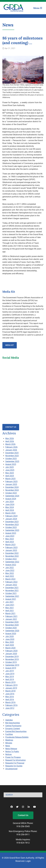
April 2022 (10, 576)
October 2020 (11, 628)
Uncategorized (11, 769)
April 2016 (10, 700)
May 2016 (10, 697)
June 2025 (10, 470)
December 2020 (12, 622)
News (8, 746)
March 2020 (10, 648)
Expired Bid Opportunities (16, 731)
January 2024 (11, 519)
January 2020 (11, 654)
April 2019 (10, 679)
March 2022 (10, 579)
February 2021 (11, 616)
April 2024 (10, 510)
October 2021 (11, 593)
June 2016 (10, 694)
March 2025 (10, 479)
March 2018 (10, 691)
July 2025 (10, 467)
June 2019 (10, 674)
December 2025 (12, 453)
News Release (11, 749)
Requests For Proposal (15, 763)
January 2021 (11, 619)
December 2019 (12, 656)
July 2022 (10, 568)
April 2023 (10, 542)
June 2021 (10, 605)
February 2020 (11, 651)
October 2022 (11, 559)
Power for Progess (13, 757)
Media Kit (10, 345)
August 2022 (11, 565)
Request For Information (16, 760)
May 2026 (10, 438)
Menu (38, 8)
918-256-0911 (23, 834)
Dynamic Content (13, 729)
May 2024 (10, 507)
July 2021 (10, 602)
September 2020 (12, 631)
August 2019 (11, 668)
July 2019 (10, 671)
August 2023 (11, 533)
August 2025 (11, 464)
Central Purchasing (13, 726)
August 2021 (11, 599)
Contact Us (11, 427)
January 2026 (11, 450)
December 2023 (12, 522)
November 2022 (12, 556)
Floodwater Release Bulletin (17, 737)
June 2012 (10, 708)
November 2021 (12, 591)
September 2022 (12, 562)
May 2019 (10, 677)
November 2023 (12, 525)
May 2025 (10, 473)
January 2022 (11, 585)
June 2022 (10, 570)
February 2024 (11, 516)
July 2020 (10, 636)
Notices (8, 754)
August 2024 (11, 499)
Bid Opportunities (13, 723)
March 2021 (10, 613)
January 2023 (11, 550)
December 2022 (12, 553)
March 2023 (10, 545)
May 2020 (10, 642)
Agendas (9, 720)
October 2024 (11, 493)
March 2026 (10, 444)
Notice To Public (12, 752)
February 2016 (11, 705)
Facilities (9, 734)
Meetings (9, 740)
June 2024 (10, 504)
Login (28, 861)
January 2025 (11, 484)
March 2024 (10, 513)
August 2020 (11, 634)
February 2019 (11, 685)
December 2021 (12, 588)
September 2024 (12, 496)
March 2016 (10, 702)
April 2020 (10, 645)
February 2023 (11, 547)
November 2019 (12, 659)
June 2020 (10, 639)
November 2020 (12, 625)
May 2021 (10, 608)
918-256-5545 (23, 826)
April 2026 (10, 441)
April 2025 (10, 476)
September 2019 (12, 665)
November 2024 (12, 490)
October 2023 (11, 527)
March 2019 (10, 682)
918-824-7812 (23, 843)
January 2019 (11, 688)
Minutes (9, 743)
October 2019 (11, 662)
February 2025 (11, 482)
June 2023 (10, 536)
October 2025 (11, 459)
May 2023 (10, 539)
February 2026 (11, 447)
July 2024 (10, 502)
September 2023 (12, 530)
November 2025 (12, 456)
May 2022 (10, 573)
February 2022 (11, 582)
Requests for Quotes (14, 766)
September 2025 (12, 461)
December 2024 (12, 487)
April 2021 (10, 611)
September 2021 (12, 596)
